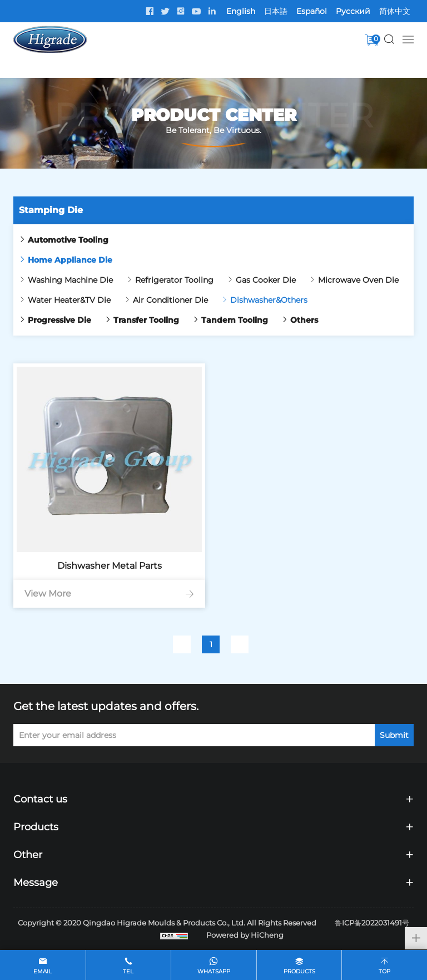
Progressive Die (59, 320)
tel (128, 971)
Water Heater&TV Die (69, 300)
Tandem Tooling (235, 320)
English (241, 11)
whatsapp (214, 971)
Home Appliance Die (70, 260)
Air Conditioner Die (170, 300)
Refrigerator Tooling (174, 280)
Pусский (353, 11)
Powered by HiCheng (245, 935)
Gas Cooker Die (266, 280)
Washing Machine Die (70, 280)
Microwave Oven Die (358, 280)
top (384, 971)
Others (304, 320)
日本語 (276, 11)
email (43, 971)
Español (312, 11)
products (299, 971)
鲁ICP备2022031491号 (372, 923)
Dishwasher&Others (269, 300)
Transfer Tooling (146, 320)
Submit (394, 735)
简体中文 (395, 11)
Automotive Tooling (68, 240)
